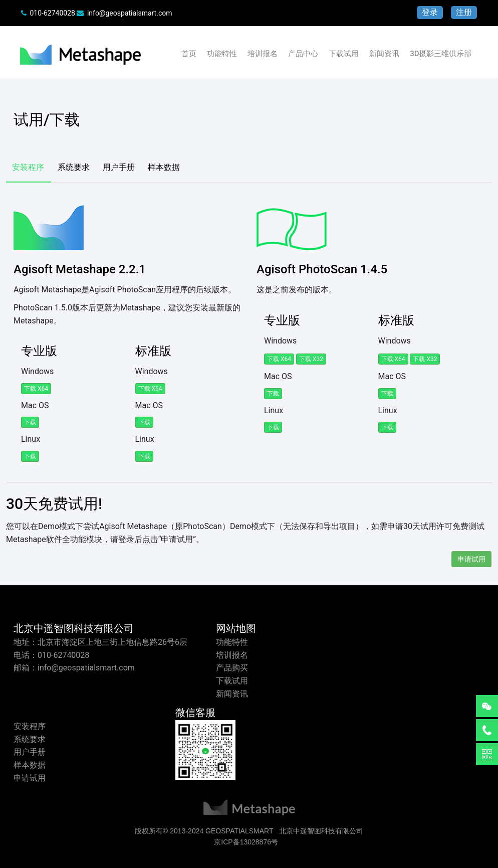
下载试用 (344, 54)
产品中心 (303, 54)
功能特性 (222, 54)
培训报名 (263, 54)
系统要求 (74, 167)
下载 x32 (311, 359)
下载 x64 (36, 389)
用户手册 (119, 167)
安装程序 (28, 167)
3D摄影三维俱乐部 (441, 54)
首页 (189, 54)
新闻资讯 (384, 54)
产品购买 (232, 668)
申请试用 (471, 559)
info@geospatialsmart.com (130, 13)
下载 (30, 422)
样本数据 (164, 167)
